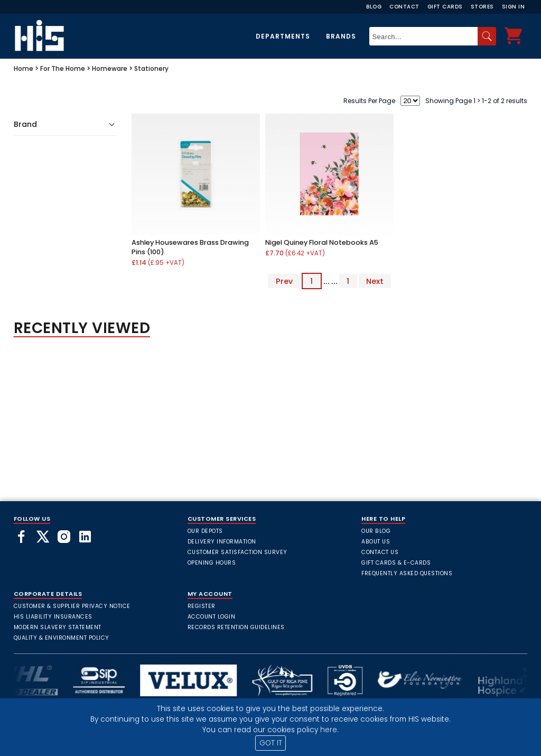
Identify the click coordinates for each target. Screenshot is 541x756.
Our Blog (376, 531)
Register (202, 606)
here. (329, 730)
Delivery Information (222, 542)
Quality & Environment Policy (62, 638)
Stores (482, 7)
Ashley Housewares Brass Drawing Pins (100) (190, 247)
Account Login (212, 617)
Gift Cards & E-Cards (396, 563)
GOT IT (271, 743)
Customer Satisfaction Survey (237, 552)
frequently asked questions (407, 573)
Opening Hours (212, 563)
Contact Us (380, 552)
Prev (284, 281)
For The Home (63, 68)
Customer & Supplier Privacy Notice (72, 606)
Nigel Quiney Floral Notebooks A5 (322, 242)
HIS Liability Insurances (53, 617)
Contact (404, 7)
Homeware (110, 68)
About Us (376, 542)
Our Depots (205, 531)
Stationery (151, 68)
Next (375, 281)
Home (24, 68)
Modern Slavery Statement (58, 627)
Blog (374, 7)
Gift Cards (445, 7)
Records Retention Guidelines (236, 627)
